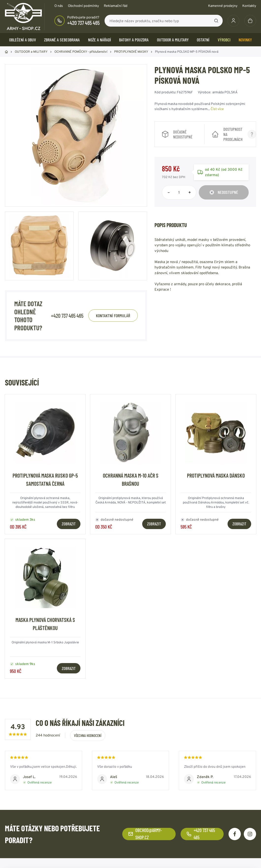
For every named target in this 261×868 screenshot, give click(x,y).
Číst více (217, 109)
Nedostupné (224, 192)
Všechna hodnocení (88, 735)
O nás (59, 6)
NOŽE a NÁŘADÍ (100, 40)
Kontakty (249, 6)
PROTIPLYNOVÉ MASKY (131, 52)
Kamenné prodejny (223, 6)
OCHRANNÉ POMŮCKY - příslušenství (81, 52)
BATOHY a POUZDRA (134, 40)
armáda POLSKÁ (225, 92)
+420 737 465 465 (83, 23)
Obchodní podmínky (83, 6)
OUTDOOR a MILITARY (173, 40)
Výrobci (224, 40)
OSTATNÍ (203, 40)
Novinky (245, 40)
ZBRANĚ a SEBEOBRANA (62, 40)
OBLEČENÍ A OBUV (23, 40)
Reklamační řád (116, 6)
